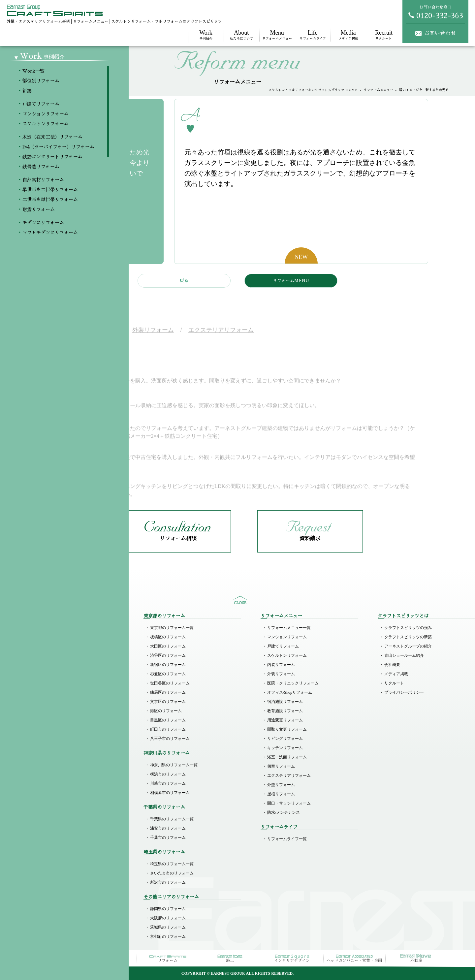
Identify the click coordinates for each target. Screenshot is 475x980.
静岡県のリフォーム (168, 909)
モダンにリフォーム (51, 774)
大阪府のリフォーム (168, 918)
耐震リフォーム (47, 765)
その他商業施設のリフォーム (59, 882)
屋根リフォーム (281, 794)
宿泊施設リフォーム (285, 702)
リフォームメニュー (277, 35)
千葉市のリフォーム (168, 838)
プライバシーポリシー (404, 692)
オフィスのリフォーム (53, 873)
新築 (37, 646)
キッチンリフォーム (285, 748)
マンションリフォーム (53, 682)
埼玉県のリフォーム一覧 (172, 864)
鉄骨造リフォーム (49, 728)
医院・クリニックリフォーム (293, 683)
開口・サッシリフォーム (289, 803)
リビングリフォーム (285, 739)
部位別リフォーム (49, 637)
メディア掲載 (348, 35)
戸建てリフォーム (49, 673)
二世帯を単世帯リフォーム (57, 756)
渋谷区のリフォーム (168, 655)
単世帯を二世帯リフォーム (57, 746)
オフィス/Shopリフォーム (290, 692)
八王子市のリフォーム (170, 739)
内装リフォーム (281, 665)
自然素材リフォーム (51, 737)
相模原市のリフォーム (170, 793)
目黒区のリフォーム (168, 720)
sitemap (240, 600)
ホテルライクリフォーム (55, 793)
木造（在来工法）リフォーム (59, 700)
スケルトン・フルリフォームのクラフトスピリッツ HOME (313, 90)
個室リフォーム (281, 766)
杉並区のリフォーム (168, 674)
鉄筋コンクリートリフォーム (59, 719)
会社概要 (392, 665)
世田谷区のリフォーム (170, 683)
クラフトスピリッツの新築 (408, 637)
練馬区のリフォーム (168, 692)
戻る (184, 281)
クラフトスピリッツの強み (408, 628)
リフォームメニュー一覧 (289, 628)
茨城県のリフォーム (168, 927)
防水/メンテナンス (284, 812)
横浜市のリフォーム (168, 774)
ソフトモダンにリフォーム (57, 783)
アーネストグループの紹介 (408, 646)
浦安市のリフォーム (168, 828)
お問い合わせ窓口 (435, 12)
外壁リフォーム (281, 785)
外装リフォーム (281, 674)
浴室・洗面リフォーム (287, 757)
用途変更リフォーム (285, 720)
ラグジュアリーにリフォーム (59, 802)
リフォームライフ (313, 35)
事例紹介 (206, 35)
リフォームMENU (291, 281)
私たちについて (241, 35)
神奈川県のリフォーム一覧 (174, 765)
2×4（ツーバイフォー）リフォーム (64, 710)
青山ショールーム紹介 (404, 655)
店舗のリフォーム (49, 864)
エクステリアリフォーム (289, 775)
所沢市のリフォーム (168, 882)
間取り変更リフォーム (287, 729)
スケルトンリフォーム (53, 691)
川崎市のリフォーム (168, 783)
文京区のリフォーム (168, 702)
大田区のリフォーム (168, 646)
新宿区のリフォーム (168, 665)
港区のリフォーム (166, 711)
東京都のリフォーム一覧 (172, 628)
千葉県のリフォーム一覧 (172, 819)
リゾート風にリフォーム (55, 811)
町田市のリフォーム (168, 729)
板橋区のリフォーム (168, 637)
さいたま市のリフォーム (172, 873)
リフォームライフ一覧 (287, 839)
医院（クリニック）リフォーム (61, 838)
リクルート (384, 35)
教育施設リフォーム (285, 711)
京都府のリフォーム (168, 936)
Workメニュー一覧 (49, 628)
